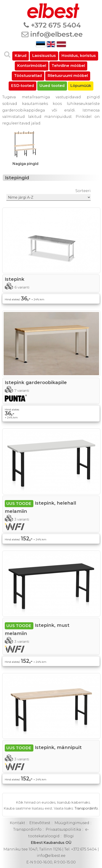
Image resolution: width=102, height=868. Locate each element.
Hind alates (12, 409)
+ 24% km (38, 299)
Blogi (69, 836)
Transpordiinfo (27, 829)
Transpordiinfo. (87, 808)
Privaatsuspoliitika (63, 829)
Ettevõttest (40, 823)
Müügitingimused (72, 823)
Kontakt (17, 823)
